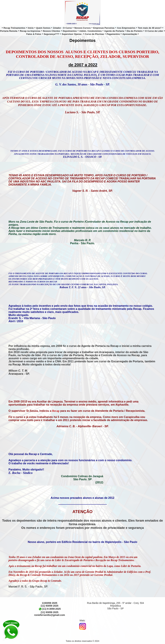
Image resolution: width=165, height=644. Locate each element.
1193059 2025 (50, 603)
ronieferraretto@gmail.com (50, 615)
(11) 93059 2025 (50, 606)
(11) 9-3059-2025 (49, 609)
